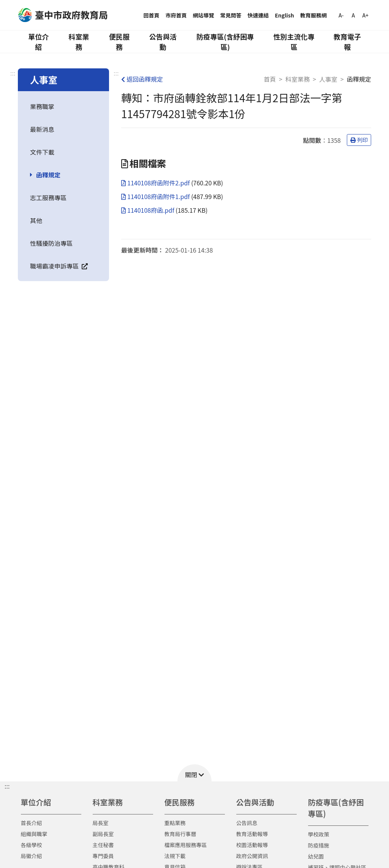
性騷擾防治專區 (51, 243)
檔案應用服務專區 (186, 845)
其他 (36, 220)
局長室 (101, 823)
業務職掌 (42, 106)
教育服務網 (313, 15)
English (285, 15)
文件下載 (42, 152)
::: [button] (7, 786)
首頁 (270, 79)
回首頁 (152, 15)
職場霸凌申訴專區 (59, 266)
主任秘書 (103, 845)
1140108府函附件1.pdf (156, 196)
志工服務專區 (48, 198)
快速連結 (258, 15)
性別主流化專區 (294, 42)
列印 (359, 140)
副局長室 (103, 834)
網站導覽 (204, 15)
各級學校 (32, 845)
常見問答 (231, 15)
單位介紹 (38, 42)
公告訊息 (247, 823)
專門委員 (103, 856)
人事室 (328, 79)
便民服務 (119, 42)
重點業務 (175, 823)
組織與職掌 (34, 834)
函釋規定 (48, 175)
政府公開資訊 (252, 856)
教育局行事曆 (180, 834)
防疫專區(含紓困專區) (225, 42)
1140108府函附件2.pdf (156, 183)
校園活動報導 (252, 845)
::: (13, 73)
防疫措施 (319, 845)
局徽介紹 (32, 856)
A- (341, 15)
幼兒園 (316, 856)
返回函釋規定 (142, 79)
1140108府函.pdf (148, 210)
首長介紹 (32, 823)
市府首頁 (176, 15)
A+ (365, 15)
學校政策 (319, 834)
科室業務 (79, 42)
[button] (194, 773)
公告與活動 (163, 42)
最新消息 (42, 129)
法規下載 (175, 856)
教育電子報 (347, 42)
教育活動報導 (252, 834)
